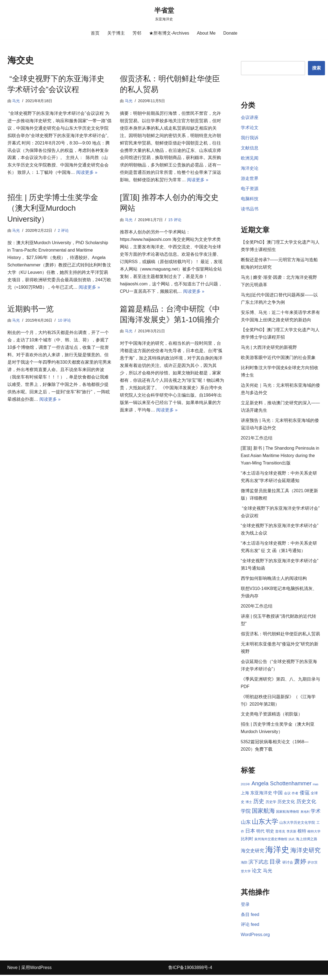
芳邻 (137, 33)
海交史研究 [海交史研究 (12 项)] (257, 856)
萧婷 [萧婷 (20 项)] (308, 866)
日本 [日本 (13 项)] (250, 836)
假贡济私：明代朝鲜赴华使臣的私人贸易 (280, 638)
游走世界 (250, 179)
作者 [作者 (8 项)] (295, 798)
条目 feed (250, 920)
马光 (16, 101)
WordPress (41, 973)
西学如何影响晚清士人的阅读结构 (274, 582)
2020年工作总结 (257, 610)
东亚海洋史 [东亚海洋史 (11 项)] (261, 797)
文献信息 (250, 148)
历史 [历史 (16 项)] (259, 806)
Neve (13, 973)
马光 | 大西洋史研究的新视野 (269, 349)
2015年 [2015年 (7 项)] (246, 789)
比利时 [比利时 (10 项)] (251, 844)
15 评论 (175, 220)
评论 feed (250, 930)
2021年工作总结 (257, 440)
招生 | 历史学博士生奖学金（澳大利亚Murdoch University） (53, 209)
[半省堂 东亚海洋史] (164, 14)
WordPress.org (255, 940)
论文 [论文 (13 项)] (263, 876)
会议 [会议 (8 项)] (287, 798)
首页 (95, 33)
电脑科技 (250, 200)
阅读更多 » (87, 173)
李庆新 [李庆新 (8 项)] (291, 836)
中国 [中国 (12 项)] (278, 797)
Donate (230, 33)
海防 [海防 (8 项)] (251, 867)
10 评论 (65, 322)
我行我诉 (250, 138)
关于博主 (116, 33)
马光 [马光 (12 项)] (274, 876)
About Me (206, 33)
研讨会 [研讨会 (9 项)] (295, 867)
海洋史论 (250, 169)
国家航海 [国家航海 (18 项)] (263, 816)
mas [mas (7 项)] (316, 789)
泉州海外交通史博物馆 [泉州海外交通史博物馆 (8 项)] (275, 844)
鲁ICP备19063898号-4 (190, 973)
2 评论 (64, 231)
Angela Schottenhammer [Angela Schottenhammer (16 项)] (282, 788)
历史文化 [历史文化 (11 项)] (286, 806)
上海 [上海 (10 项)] (245, 798)
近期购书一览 (31, 310)
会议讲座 (250, 118)
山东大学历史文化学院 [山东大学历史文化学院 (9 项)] (297, 827)
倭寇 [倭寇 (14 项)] (305, 797)
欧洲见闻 (250, 159)
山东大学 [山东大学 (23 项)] (265, 826)
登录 (245, 910)
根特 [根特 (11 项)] (302, 836)
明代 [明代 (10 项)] (260, 836)
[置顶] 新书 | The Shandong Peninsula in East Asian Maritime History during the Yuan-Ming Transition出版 (280, 458)
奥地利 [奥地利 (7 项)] (305, 817)
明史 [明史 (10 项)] (270, 836)
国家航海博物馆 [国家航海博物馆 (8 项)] (288, 817)
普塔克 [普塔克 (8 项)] (280, 836)
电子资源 (250, 189)
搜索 (316, 68)
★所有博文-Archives (169, 33)
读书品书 (250, 210)
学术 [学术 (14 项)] (316, 816)
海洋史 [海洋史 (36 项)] (282, 854)
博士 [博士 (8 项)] (249, 807)
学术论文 (250, 128)
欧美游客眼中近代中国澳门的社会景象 (278, 359)
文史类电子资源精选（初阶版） (272, 719)
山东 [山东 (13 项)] (246, 827)
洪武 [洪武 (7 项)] (296, 844)
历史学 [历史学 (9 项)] (271, 807)
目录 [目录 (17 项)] (283, 866)
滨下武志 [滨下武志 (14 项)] (266, 867)
